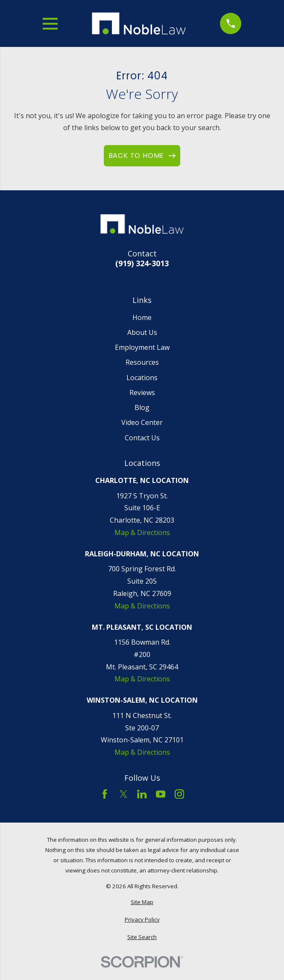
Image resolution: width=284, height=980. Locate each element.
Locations (142, 378)
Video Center (142, 422)
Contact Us (142, 438)
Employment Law (142, 347)
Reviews (142, 393)
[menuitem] (142, 902)
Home (142, 317)
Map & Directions (142, 532)
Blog (142, 407)
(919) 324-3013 (142, 263)
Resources (142, 362)
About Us (142, 332)
